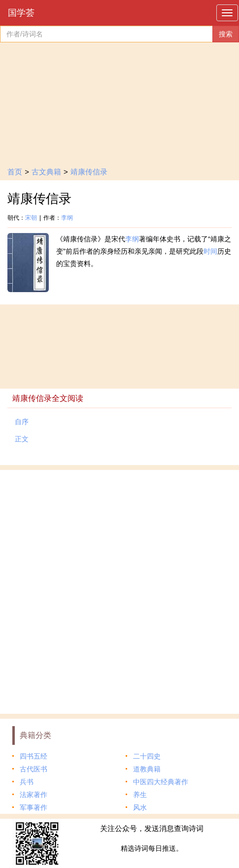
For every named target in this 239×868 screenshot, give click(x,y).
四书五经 (34, 756)
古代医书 (34, 769)
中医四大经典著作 (161, 782)
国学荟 (21, 13)
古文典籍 (46, 172)
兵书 (27, 782)
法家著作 (34, 795)
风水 (140, 807)
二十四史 (147, 756)
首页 (15, 172)
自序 (22, 422)
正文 (22, 439)
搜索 (226, 34)
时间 (210, 251)
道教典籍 (147, 769)
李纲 (67, 218)
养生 (140, 795)
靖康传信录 (89, 172)
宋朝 (31, 218)
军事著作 (34, 807)
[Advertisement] (119, 589)
